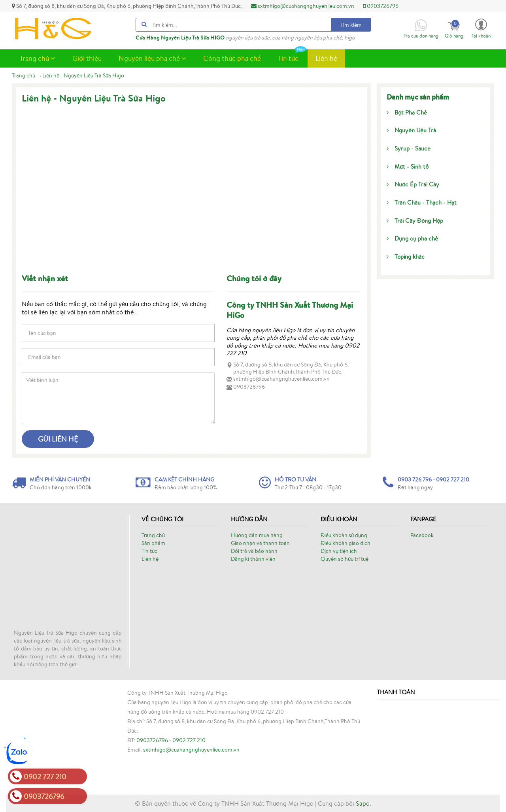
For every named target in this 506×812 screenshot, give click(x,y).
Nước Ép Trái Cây (413, 184)
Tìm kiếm (351, 25)
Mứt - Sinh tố (408, 166)
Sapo (363, 803)
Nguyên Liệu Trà (411, 130)
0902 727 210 (189, 740)
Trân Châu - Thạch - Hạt (422, 202)
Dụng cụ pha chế (412, 238)
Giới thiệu (87, 58)
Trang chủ (38, 58)
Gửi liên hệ (58, 439)
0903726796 (381, 6)
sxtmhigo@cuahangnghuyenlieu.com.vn (303, 6)
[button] (481, 28)
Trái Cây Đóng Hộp (415, 221)
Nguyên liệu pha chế (152, 58)
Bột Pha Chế (407, 112)
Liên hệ (326, 58)
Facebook (422, 535)
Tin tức (292, 56)
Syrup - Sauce (409, 148)
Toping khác (406, 257)
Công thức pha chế (232, 58)
